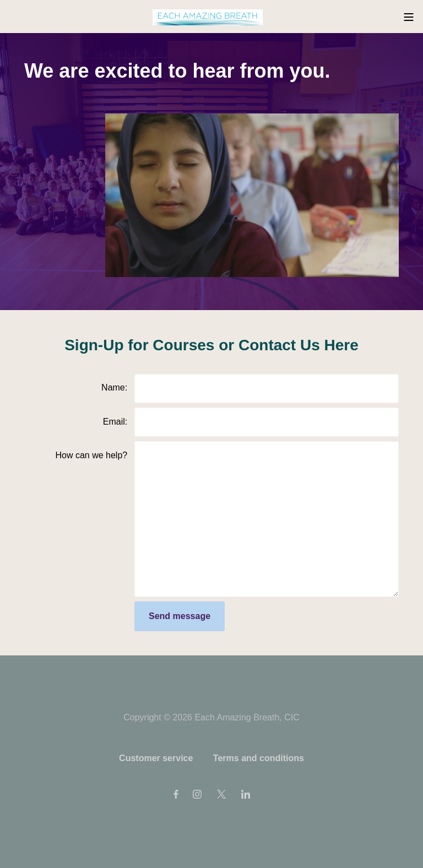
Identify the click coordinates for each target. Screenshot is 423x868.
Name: (114, 387)
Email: (115, 422)
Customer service (156, 758)
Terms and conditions (259, 758)
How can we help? (91, 455)
